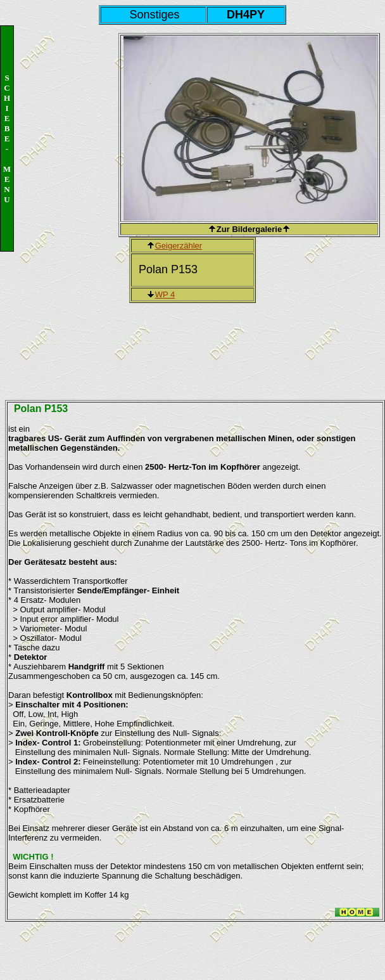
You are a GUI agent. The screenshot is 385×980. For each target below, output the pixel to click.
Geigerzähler (179, 246)
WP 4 (165, 294)
